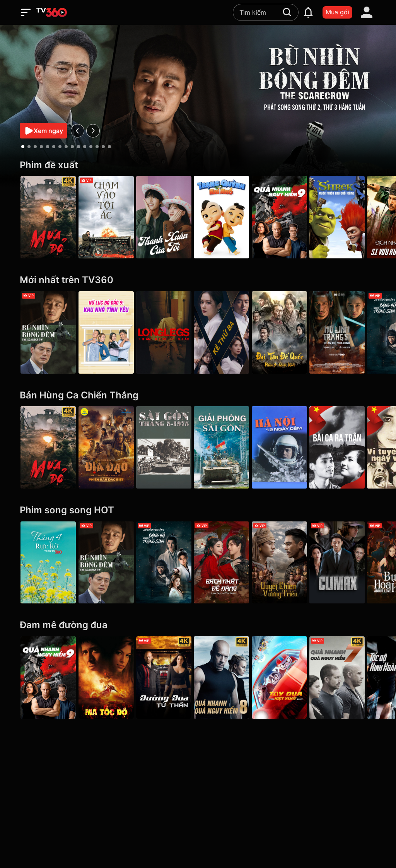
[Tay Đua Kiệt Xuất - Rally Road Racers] (288, 677)
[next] (93, 131)
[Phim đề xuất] (198, 165)
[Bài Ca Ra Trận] (348, 447)
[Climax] (348, 563)
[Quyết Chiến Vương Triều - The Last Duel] (288, 563)
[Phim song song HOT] (198, 510)
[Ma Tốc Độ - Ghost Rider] (108, 677)
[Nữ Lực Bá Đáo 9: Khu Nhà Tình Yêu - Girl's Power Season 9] (108, 332)
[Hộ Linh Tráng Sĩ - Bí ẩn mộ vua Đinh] (348, 332)
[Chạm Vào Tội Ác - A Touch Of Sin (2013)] (108, 217)
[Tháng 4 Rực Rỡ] (48, 563)
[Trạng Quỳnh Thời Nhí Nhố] (228, 217)
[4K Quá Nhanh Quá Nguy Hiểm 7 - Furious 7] (348, 677)
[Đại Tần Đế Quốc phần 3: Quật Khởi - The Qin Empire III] (288, 332)
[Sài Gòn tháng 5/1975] (168, 447)
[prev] (78, 131)
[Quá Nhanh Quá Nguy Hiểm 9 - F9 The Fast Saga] (288, 217)
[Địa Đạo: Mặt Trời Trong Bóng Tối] (108, 447)
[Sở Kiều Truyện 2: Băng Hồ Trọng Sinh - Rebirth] (168, 563)
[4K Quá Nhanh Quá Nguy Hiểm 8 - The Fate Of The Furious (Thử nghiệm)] (228, 677)
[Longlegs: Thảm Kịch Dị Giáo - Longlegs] (168, 332)
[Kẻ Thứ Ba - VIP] (228, 332)
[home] (51, 12)
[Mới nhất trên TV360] (198, 280)
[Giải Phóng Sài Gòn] (228, 447)
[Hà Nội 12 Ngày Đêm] (288, 447)
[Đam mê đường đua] (198, 625)
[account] (367, 12)
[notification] (308, 12)
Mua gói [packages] (337, 12)
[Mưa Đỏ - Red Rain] (48, 217)
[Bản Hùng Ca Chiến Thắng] (198, 396)
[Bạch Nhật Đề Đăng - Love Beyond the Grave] (228, 563)
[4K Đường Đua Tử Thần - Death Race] (168, 677)
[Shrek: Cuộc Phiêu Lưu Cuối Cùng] (348, 217)
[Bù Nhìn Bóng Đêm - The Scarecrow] (48, 332)
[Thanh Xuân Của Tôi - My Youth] (168, 217)
